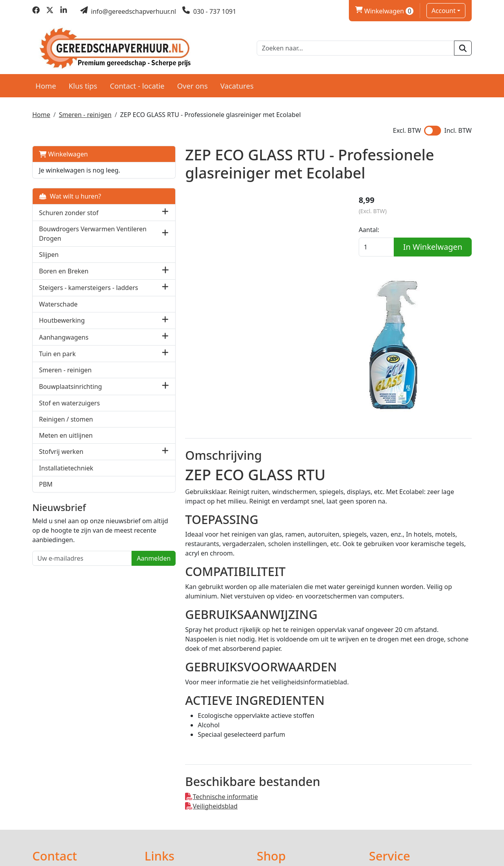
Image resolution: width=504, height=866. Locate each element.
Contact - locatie (137, 83)
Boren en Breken (64, 269)
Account (444, 11)
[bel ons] (209, 11)
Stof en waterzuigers (69, 410)
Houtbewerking (62, 327)
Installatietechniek (66, 475)
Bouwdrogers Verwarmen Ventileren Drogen (77, 232)
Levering (270, 779)
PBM (46, 491)
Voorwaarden (277, 788)
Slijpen (49, 253)
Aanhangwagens (64, 344)
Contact (380, 798)
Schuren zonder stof (69, 210)
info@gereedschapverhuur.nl (87, 814)
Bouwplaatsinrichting (70, 393)
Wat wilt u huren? (70, 194)
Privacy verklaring (395, 788)
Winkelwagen (63, 152)
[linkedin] (64, 11)
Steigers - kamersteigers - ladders (77, 290)
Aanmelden (113, 575)
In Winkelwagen (420, 262)
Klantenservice (391, 779)
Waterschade (58, 311)
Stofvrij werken (61, 459)
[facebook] (36, 11)
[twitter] (50, 11)
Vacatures (237, 83)
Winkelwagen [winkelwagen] (384, 11)
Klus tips (83, 83)
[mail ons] (128, 11)
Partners (157, 779)
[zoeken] (463, 47)
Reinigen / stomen (66, 426)
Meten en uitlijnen (66, 442)
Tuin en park (57, 361)
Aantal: (379, 230)
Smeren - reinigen (85, 113)
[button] (125, 211)
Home (46, 83)
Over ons (193, 83)
